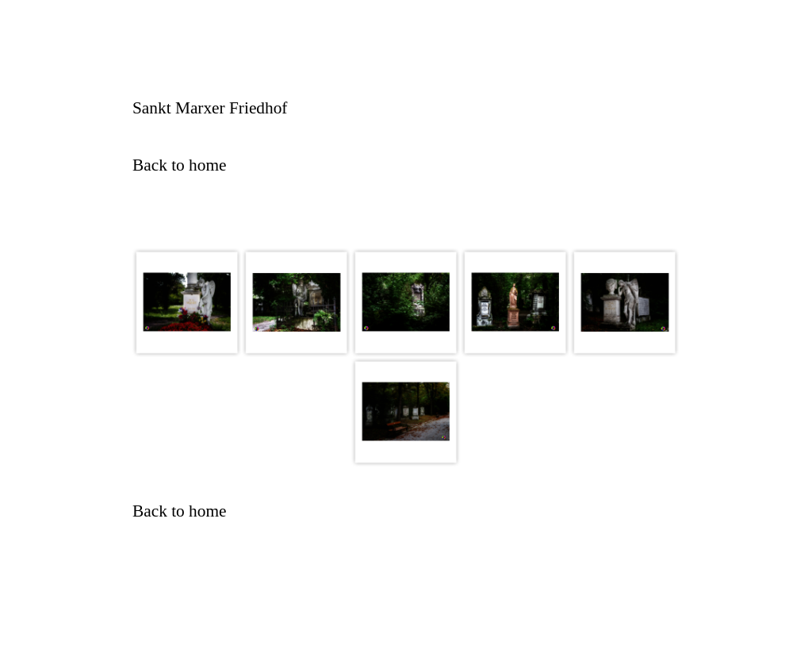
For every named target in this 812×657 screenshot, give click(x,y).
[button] (187, 302)
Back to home (179, 165)
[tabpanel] (406, 108)
